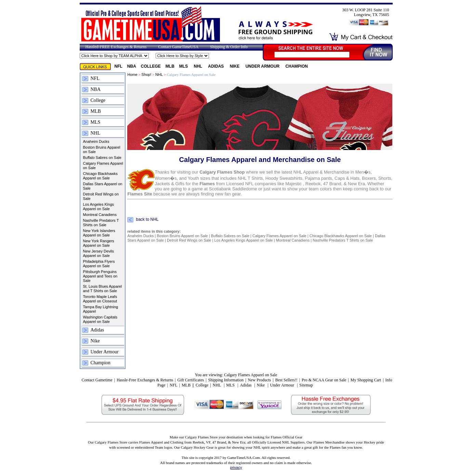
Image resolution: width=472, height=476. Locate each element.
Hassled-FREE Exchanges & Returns (116, 47)
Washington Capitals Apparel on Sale (100, 319)
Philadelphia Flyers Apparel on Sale (99, 264)
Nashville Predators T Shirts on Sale (101, 223)
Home (132, 74)
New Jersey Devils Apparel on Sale (99, 253)
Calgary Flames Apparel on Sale (103, 166)
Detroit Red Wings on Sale (101, 196)
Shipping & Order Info (229, 47)
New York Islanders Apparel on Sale (99, 233)
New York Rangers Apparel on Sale (99, 243)
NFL (119, 66)
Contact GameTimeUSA (178, 47)
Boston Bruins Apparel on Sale (102, 149)
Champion (297, 66)
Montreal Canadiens (100, 215)
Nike (235, 66)
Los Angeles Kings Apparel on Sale (99, 207)
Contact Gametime (97, 380)
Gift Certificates (191, 380)
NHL (199, 66)
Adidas (216, 66)
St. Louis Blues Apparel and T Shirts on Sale (103, 289)
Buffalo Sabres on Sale (102, 158)
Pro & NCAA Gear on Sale (324, 380)
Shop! (147, 74)
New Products (260, 380)
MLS (184, 66)
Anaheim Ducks (96, 141)
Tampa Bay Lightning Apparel (101, 309)
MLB (170, 66)
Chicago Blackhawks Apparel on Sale (101, 176)
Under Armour (263, 66)
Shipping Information (226, 380)
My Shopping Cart (366, 380)
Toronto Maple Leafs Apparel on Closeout (100, 299)
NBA (132, 66)
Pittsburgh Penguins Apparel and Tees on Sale (100, 276)
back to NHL (147, 220)
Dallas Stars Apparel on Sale (103, 186)
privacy (236, 467)
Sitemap (306, 385)
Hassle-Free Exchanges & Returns (145, 380)
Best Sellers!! (286, 380)
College (151, 66)
